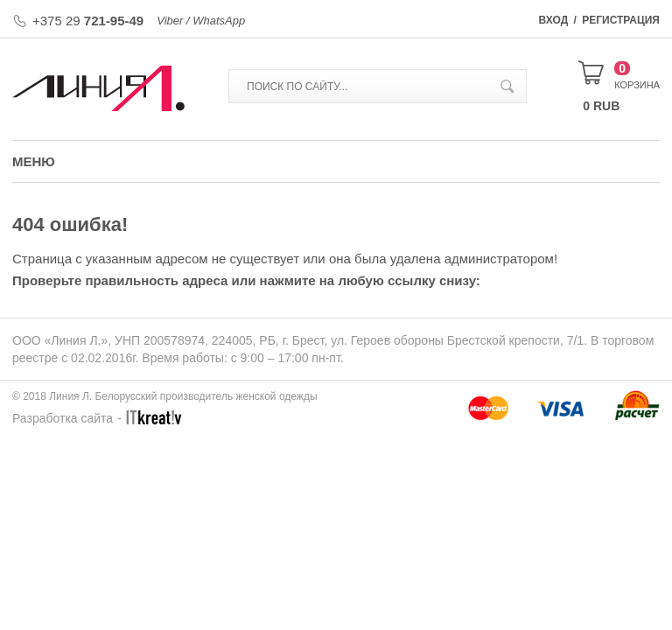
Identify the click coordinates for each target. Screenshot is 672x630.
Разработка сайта (63, 418)
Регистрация (621, 20)
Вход (554, 20)
